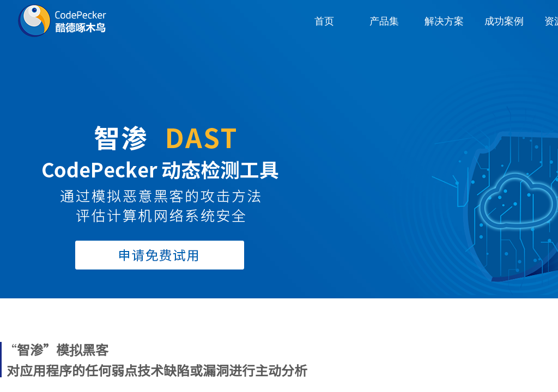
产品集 (384, 21)
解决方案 (444, 21)
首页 (324, 21)
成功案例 (504, 21)
